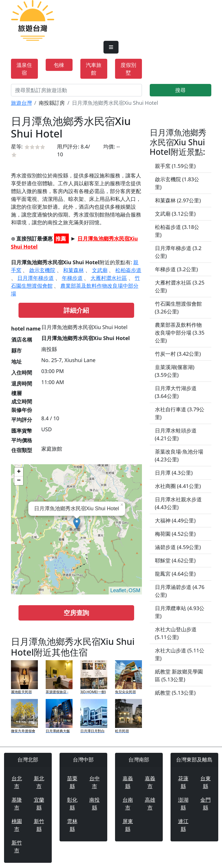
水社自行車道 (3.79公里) (180, 413)
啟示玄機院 (42, 270)
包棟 (59, 65)
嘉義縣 (128, 782)
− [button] (19, 481)
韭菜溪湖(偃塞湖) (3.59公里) (175, 371)
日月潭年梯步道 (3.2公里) (178, 252)
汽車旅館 (94, 69)
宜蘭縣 (39, 804)
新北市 (39, 782)
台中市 (95, 782)
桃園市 (17, 825)
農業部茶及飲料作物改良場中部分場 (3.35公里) (180, 333)
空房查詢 (76, 613)
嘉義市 (150, 782)
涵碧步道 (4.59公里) (178, 547)
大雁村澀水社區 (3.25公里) (180, 286)
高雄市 (150, 804)
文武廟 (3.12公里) (175, 214)
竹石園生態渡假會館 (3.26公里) (178, 308)
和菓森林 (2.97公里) (178, 200)
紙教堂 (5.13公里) (175, 693)
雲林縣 (72, 825)
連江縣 (183, 825)
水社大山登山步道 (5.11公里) (176, 633)
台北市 (17, 782)
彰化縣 (72, 804)
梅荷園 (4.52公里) (175, 534)
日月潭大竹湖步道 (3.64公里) (176, 392)
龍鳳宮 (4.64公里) (175, 574)
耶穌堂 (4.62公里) (175, 560)
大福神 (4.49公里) (175, 520)
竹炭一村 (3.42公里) (178, 354)
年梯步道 (72, 278)
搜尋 (180, 90)
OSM (134, 590)
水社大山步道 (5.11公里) (180, 654)
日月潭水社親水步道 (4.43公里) (178, 503)
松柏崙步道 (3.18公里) (177, 231)
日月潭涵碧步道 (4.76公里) (180, 591)
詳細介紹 (76, 310)
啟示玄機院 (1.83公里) (177, 183)
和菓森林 (73, 270)
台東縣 (206, 782)
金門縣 (206, 804)
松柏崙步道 (128, 270)
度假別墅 (128, 69)
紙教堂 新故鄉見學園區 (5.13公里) (179, 675)
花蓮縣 (183, 782)
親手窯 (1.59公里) (175, 166)
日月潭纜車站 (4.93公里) (180, 612)
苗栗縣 (72, 782)
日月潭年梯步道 (36, 278)
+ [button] (19, 472)
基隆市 (17, 804)
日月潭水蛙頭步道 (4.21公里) (176, 434)
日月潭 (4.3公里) (174, 473)
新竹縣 (39, 825)
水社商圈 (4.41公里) (178, 486)
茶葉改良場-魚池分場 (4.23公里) (179, 455)
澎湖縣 (183, 804)
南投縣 (95, 804)
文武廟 (100, 270)
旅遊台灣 (21, 103)
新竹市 (17, 846)
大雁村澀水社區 (109, 278)
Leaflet (118, 590)
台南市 (128, 804)
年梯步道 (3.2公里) (176, 269)
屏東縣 (128, 825)
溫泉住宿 (24, 69)
